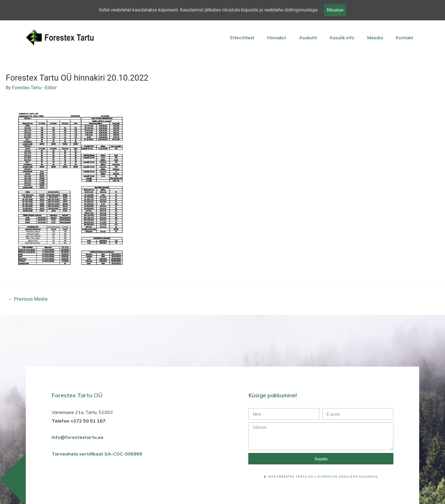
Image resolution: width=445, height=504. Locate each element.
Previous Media (28, 299)
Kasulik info (342, 38)
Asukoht (308, 38)
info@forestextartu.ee (78, 438)
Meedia (375, 38)
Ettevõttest (242, 38)
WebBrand (327, 477)
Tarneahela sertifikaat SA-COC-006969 (97, 454)
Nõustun (335, 10)
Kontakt (404, 38)
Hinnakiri (277, 38)
